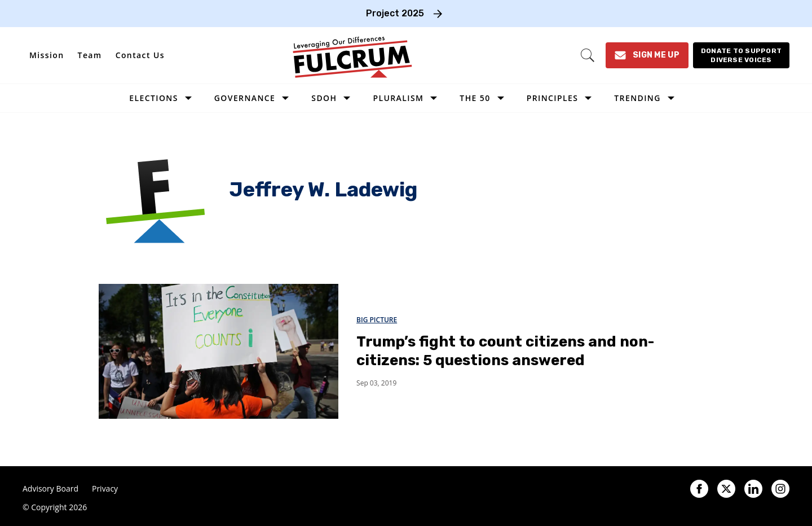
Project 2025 (395, 13)
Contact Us (140, 55)
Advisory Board (50, 489)
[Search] (588, 55)
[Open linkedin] (753, 489)
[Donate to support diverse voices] (741, 55)
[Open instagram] (780, 489)
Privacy (105, 489)
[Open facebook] (699, 489)
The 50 (475, 98)
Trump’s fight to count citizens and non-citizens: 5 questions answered (505, 351)
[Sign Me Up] (647, 55)
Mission (47, 55)
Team (90, 55)
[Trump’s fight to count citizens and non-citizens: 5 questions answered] (219, 351)
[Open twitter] (726, 489)
